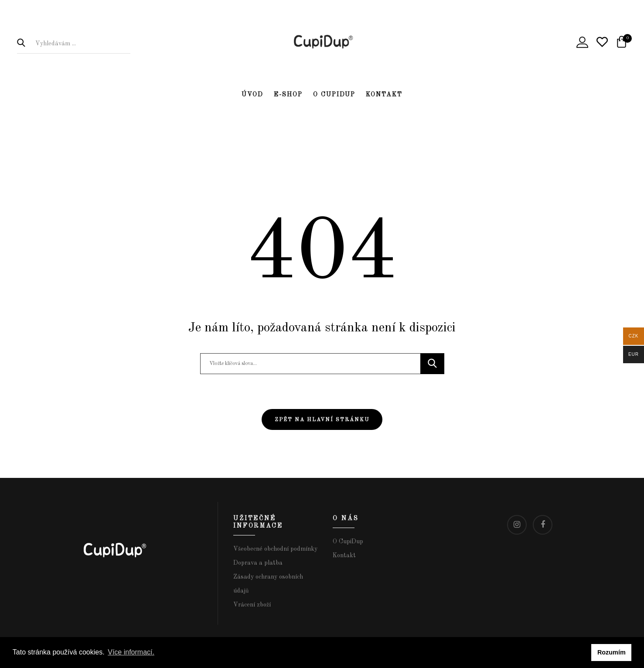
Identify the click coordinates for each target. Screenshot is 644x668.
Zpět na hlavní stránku (322, 420)
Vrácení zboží (252, 605)
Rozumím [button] (612, 652)
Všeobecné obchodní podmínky (275, 549)
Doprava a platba (258, 563)
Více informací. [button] (131, 652)
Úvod (252, 95)
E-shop (288, 95)
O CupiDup (334, 95)
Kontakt (384, 95)
